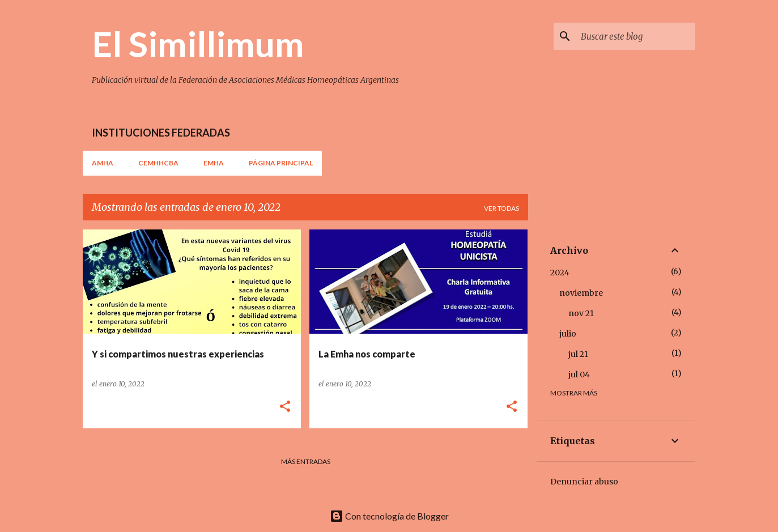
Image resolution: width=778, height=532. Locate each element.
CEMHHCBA (158, 163)
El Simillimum (198, 44)
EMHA (214, 163)
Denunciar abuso (584, 482)
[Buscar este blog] (636, 36)
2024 (560, 273)
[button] (285, 407)
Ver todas (501, 208)
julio (568, 334)
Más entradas (306, 461)
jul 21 (578, 354)
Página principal (281, 163)
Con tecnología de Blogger (389, 516)
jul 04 (579, 374)
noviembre (581, 293)
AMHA (103, 163)
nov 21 (581, 313)
